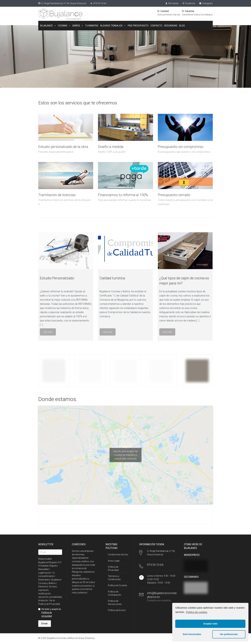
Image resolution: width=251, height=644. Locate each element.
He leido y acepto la (50, 613)
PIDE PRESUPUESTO (138, 26)
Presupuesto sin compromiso (181, 147)
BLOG (182, 26)
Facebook (189, 3)
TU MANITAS (92, 26)
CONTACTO (156, 26)
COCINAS (64, 26)
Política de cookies (197, 612)
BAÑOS (78, 26)
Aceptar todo (210, 624)
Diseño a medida (111, 147)
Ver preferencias (229, 634)
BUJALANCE (48, 26)
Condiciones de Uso (118, 555)
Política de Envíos (117, 610)
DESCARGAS (171, 26)
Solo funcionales (192, 634)
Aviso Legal (114, 561)
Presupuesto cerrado (174, 195)
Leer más (48, 332)
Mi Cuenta (172, 3)
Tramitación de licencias (57, 195)
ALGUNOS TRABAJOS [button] (113, 26)
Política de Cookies (117, 585)
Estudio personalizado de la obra (63, 147)
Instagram (206, 3)
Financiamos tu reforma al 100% (123, 195)
